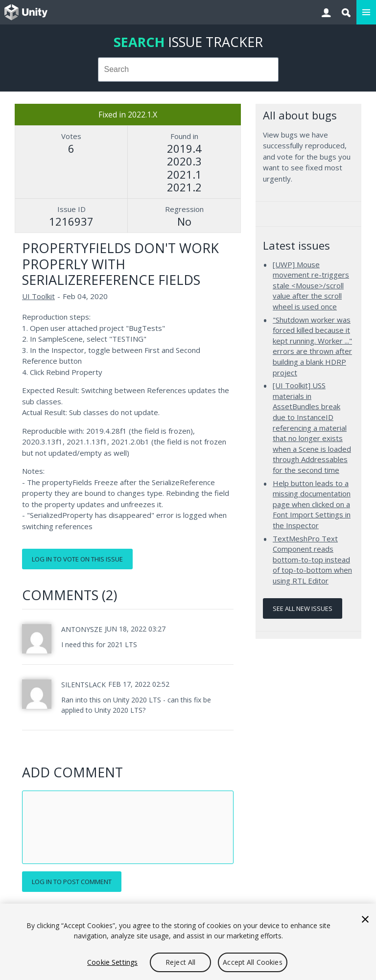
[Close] (365, 919)
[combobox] (188, 70)
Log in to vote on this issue (77, 559)
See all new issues (303, 608)
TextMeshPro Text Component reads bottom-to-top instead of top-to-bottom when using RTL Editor (312, 560)
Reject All (180, 962)
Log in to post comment (72, 882)
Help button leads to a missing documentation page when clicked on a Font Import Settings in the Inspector (312, 504)
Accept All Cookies (253, 962)
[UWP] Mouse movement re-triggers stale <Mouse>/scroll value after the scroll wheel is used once (311, 285)
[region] (188, 942)
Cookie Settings (112, 962)
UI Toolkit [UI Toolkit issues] (38, 296)
